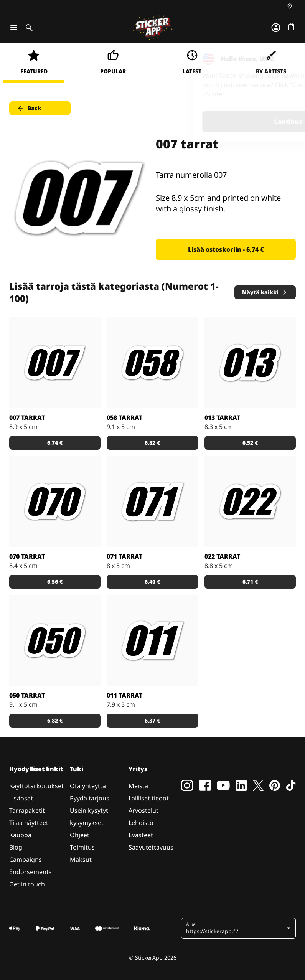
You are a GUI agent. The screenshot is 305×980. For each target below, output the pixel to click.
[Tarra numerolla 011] (152, 640)
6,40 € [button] (152, 582)
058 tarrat (124, 417)
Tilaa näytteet (29, 823)
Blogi (16, 847)
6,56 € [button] (55, 582)
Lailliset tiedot (149, 798)
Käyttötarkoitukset (36, 786)
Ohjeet (80, 835)
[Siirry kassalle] (291, 26)
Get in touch (27, 884)
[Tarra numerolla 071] (152, 502)
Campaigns (26, 860)
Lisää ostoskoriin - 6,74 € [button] (226, 249)
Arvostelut (143, 810)
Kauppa (20, 835)
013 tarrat (222, 417)
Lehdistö (141, 823)
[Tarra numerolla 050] (55, 640)
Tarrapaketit (27, 810)
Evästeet (141, 835)
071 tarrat (124, 556)
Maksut (81, 860)
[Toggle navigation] (14, 28)
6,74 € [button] (55, 443)
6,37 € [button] (152, 720)
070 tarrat (27, 556)
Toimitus (82, 847)
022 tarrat (222, 556)
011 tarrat (124, 695)
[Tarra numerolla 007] (55, 363)
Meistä (138, 786)
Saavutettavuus (151, 847)
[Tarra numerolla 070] (55, 502)
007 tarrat (27, 417)
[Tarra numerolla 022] (250, 502)
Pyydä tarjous (90, 798)
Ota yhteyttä (88, 786)
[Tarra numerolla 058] (152, 363)
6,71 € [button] (250, 582)
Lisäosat (21, 798)
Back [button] (29, 108)
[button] (236, 928)
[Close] (282, 59)
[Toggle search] (28, 28)
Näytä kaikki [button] (265, 292)
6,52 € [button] (250, 443)
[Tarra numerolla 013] (250, 363)
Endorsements (31, 872)
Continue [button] (202, 122)
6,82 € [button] (152, 443)
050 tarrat (27, 695)
